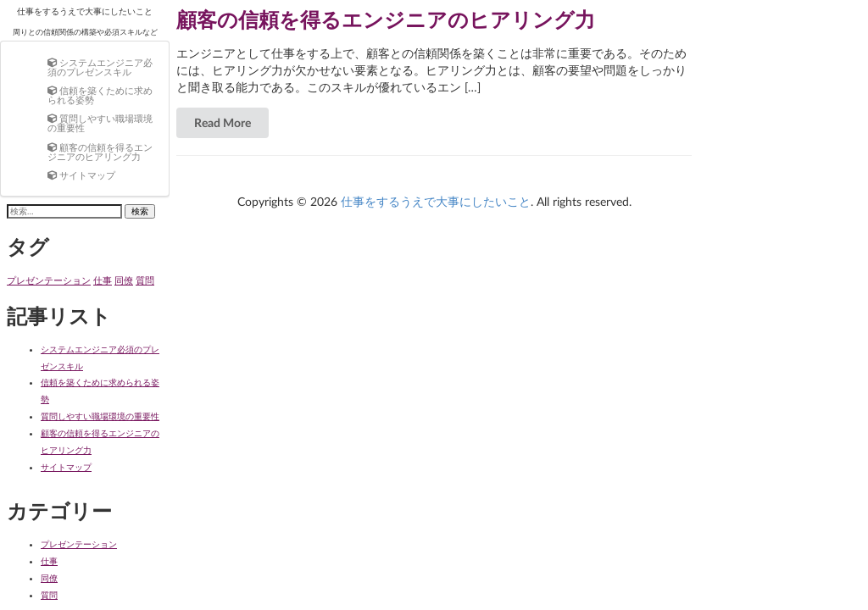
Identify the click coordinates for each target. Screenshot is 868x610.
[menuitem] (102, 67)
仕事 (49, 561)
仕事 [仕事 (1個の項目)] (103, 280)
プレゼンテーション (79, 544)
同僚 (49, 578)
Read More (223, 122)
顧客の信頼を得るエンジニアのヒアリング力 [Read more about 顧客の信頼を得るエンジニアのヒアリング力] (386, 19)
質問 (49, 595)
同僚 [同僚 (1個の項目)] (124, 280)
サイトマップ (66, 467)
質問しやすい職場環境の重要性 (100, 416)
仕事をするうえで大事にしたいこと (85, 11)
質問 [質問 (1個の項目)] (145, 280)
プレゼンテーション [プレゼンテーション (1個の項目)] (49, 280)
